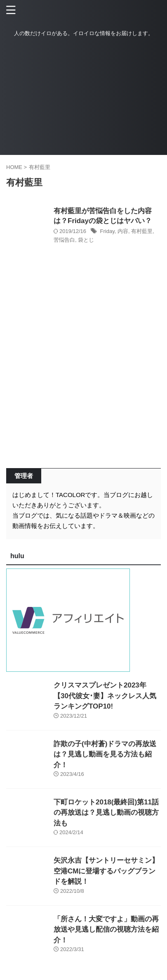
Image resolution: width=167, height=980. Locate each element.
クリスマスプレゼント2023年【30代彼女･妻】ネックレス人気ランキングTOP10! (105, 696)
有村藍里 (142, 231)
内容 (123, 231)
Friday (107, 231)
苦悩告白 (64, 240)
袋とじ (86, 240)
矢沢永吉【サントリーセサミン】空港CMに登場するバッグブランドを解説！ (106, 871)
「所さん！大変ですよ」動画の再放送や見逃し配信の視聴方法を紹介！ (106, 930)
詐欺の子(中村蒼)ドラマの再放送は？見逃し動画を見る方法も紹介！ (105, 754)
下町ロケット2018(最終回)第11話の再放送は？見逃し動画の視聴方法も (106, 813)
